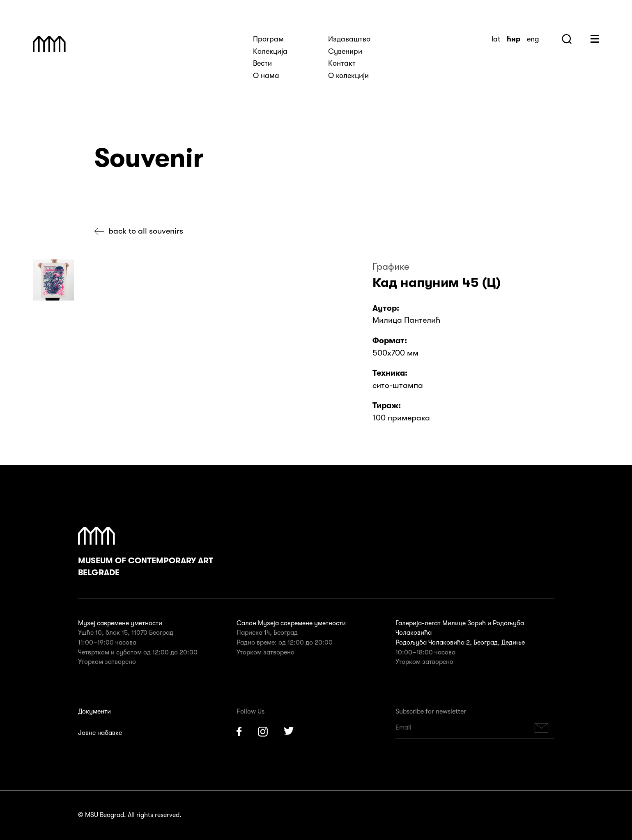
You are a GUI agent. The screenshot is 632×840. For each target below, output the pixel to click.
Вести (262, 63)
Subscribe (541, 728)
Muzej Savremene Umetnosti (49, 44)
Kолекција (270, 51)
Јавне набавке (100, 733)
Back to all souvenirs (146, 231)
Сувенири (345, 51)
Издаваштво (349, 39)
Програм (268, 39)
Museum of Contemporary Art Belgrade (146, 552)
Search (567, 39)
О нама (266, 76)
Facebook (239, 732)
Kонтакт (342, 63)
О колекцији (348, 76)
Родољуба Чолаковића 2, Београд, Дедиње (460, 643)
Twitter (289, 732)
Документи (94, 711)
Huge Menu (595, 39)
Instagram (263, 732)
